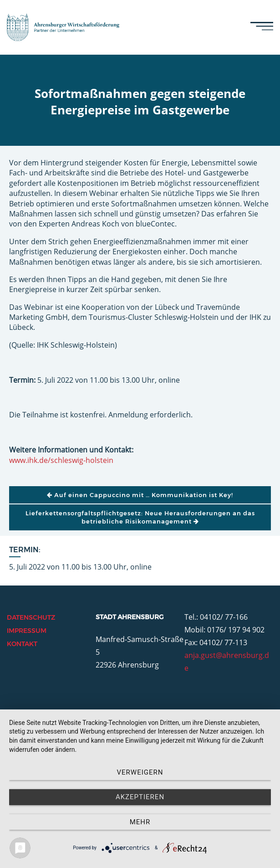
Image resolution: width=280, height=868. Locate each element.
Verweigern (140, 772)
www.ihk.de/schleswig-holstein (61, 460)
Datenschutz (31, 617)
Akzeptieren (140, 797)
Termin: (25, 550)
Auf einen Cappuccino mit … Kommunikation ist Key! (140, 495)
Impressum (27, 631)
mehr (140, 822)
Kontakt (22, 644)
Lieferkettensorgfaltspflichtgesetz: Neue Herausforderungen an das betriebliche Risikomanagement (140, 517)
